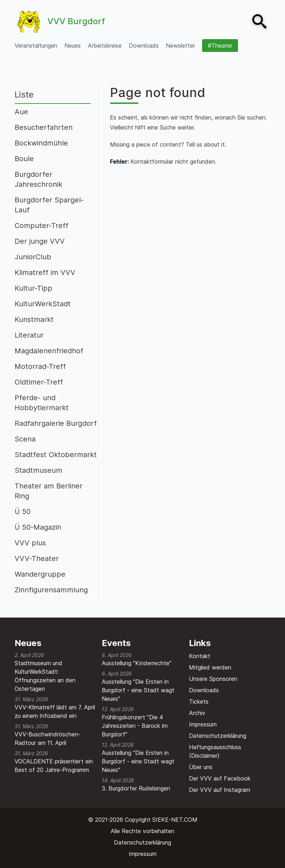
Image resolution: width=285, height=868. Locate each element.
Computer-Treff (41, 226)
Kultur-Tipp (33, 288)
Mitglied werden (210, 667)
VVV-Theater (37, 559)
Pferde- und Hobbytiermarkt (42, 403)
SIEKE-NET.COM (175, 820)
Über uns (201, 767)
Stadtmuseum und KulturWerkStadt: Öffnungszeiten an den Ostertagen (45, 676)
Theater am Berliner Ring (49, 491)
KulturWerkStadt (43, 304)
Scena (25, 439)
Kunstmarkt (34, 319)
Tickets (199, 702)
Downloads (204, 690)
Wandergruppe (40, 574)
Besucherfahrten (44, 127)
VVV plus (30, 543)
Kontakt (200, 656)
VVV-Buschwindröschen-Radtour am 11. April (47, 739)
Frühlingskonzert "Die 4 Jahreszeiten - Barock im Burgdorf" (135, 726)
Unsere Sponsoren (213, 679)
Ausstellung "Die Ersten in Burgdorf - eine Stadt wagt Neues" (138, 690)
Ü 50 (23, 512)
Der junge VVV (40, 241)
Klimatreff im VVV (45, 272)
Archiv (197, 713)
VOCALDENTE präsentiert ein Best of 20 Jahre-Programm (54, 766)
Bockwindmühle (41, 143)
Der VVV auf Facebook (220, 778)
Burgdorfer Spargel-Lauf (49, 205)
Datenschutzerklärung (218, 736)
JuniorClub (33, 257)
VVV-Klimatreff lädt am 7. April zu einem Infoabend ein (55, 711)
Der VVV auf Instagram (220, 790)
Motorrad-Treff (40, 366)
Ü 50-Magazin (38, 527)
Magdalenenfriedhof (49, 351)
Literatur (29, 335)
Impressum (203, 724)
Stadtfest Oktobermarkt (56, 455)
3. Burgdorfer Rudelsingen (136, 788)
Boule (24, 159)
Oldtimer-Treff (39, 382)
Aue (21, 112)
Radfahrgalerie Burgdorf (56, 423)
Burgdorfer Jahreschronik (38, 179)
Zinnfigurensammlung (51, 590)
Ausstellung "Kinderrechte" (137, 663)
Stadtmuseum (38, 470)
